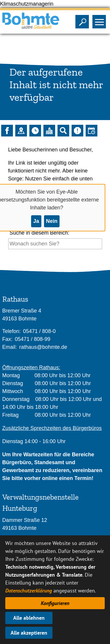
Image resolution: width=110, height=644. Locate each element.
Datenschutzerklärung (29, 591)
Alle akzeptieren (29, 633)
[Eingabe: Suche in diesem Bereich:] (55, 244)
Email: (10, 347)
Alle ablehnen (29, 618)
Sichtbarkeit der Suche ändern (83, 20)
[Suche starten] (8, 255)
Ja (36, 221)
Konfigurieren (55, 603)
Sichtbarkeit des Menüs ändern (100, 20)
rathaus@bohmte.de (43, 347)
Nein (52, 221)
